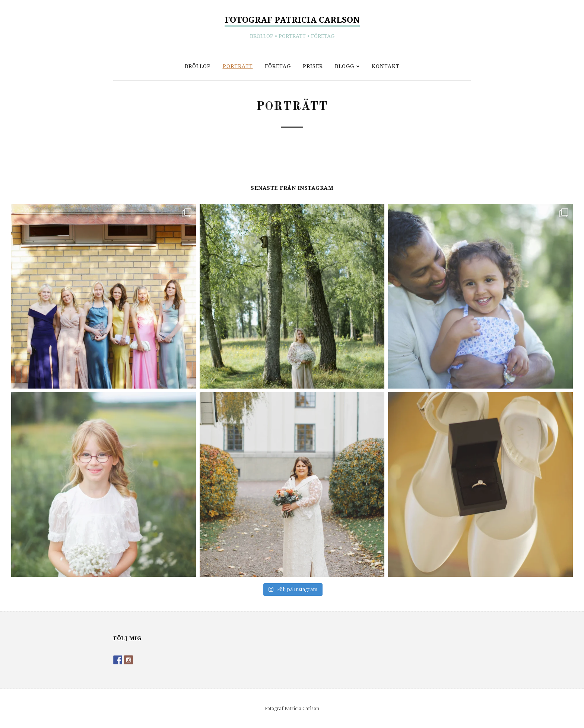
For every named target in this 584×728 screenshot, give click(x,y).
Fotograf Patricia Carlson (292, 19)
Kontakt (386, 66)
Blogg (345, 66)
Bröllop (198, 66)
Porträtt (238, 66)
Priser (313, 66)
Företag (278, 66)
